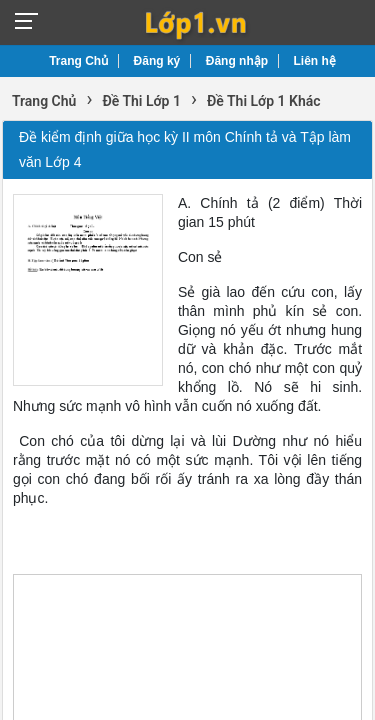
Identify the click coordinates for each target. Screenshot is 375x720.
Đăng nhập (237, 61)
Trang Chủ (78, 61)
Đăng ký (157, 61)
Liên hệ (315, 61)
